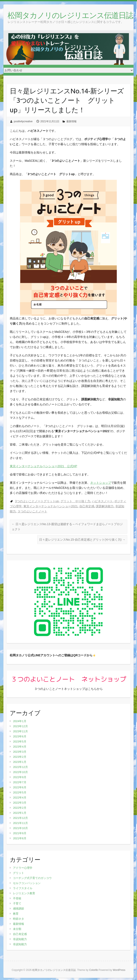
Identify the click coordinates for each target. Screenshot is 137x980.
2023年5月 (20, 742)
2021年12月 (20, 818)
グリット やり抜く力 (75, 501)
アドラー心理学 (23, 868)
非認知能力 (20, 939)
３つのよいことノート (32, 511)
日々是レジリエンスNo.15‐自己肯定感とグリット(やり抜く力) (82, 540)
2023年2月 (20, 757)
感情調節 (19, 909)
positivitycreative (23, 121)
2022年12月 (20, 767)
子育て (17, 903)
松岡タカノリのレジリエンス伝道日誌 (70, 15)
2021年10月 (20, 828)
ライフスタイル (23, 888)
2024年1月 (20, 721)
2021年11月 (20, 823)
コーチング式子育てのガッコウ (32, 878)
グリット (19, 873)
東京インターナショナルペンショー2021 (51, 506)
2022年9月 (20, 777)
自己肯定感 (87, 506)
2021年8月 (20, 838)
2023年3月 (20, 752)
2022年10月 (20, 772)
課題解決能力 (105, 506)
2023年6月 (20, 736)
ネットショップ (101, 483)
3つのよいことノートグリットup (37, 501)
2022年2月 (20, 808)
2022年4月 (20, 798)
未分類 (17, 929)
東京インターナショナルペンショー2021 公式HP (44, 466)
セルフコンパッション (27, 883)
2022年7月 (20, 782)
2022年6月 (20, 787)
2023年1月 (20, 762)
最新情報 (71, 121)
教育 (16, 914)
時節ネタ (19, 919)
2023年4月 (20, 747)
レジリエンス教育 (24, 893)
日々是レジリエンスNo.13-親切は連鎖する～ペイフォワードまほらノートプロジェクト (67, 527)
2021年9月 (20, 833)
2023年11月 (20, 731)
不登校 (17, 898)
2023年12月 (20, 726)
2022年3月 (20, 803)
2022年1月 (20, 813)
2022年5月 (20, 792)
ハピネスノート (102, 501)
